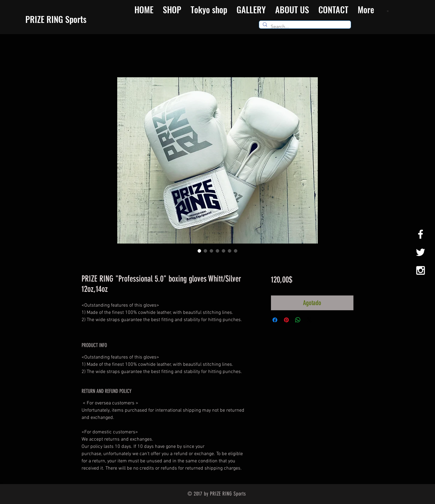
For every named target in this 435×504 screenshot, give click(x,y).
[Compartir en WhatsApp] (298, 320)
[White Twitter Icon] (420, 252)
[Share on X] (309, 320)
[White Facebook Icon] (420, 234)
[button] (388, 11)
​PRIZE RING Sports (56, 19)
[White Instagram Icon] (420, 270)
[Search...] (304, 27)
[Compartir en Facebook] (275, 320)
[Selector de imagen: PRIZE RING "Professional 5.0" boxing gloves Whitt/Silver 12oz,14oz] (199, 251)
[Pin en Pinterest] (286, 320)
